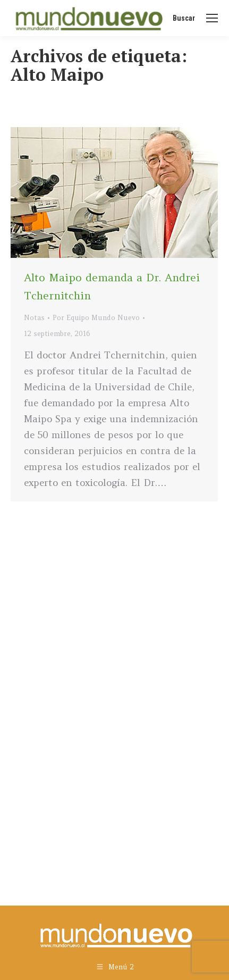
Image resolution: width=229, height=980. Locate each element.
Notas (34, 318)
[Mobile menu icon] (212, 18)
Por (96, 318)
